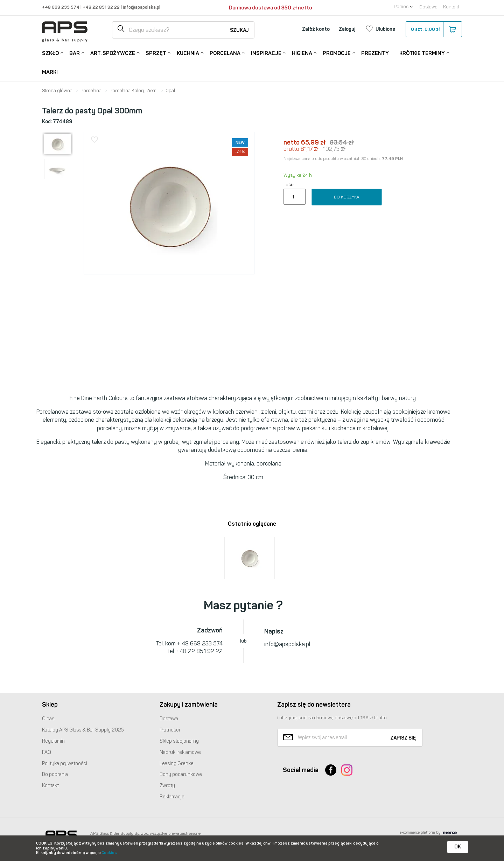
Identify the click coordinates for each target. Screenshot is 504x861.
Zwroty (167, 786)
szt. (433, 29)
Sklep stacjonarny (179, 741)
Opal (170, 91)
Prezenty (375, 53)
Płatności (170, 730)
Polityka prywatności (65, 764)
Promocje (337, 53)
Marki (50, 72)
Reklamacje (172, 797)
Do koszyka (347, 197)
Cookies (109, 853)
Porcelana (225, 53)
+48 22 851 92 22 (102, 7)
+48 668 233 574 (61, 7)
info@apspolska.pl (141, 7)
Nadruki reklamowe (180, 752)
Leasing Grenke (177, 764)
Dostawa (428, 7)
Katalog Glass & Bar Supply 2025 (83, 730)
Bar (75, 53)
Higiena (302, 53)
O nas (48, 719)
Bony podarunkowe (181, 774)
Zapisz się (403, 738)
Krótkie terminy (422, 53)
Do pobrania (55, 774)
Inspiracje (266, 53)
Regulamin (53, 741)
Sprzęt (156, 53)
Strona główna (57, 91)
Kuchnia (188, 53)
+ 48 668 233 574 (200, 643)
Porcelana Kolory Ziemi (134, 91)
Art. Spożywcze (113, 53)
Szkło (50, 53)
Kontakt (451, 7)
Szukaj (239, 30)
